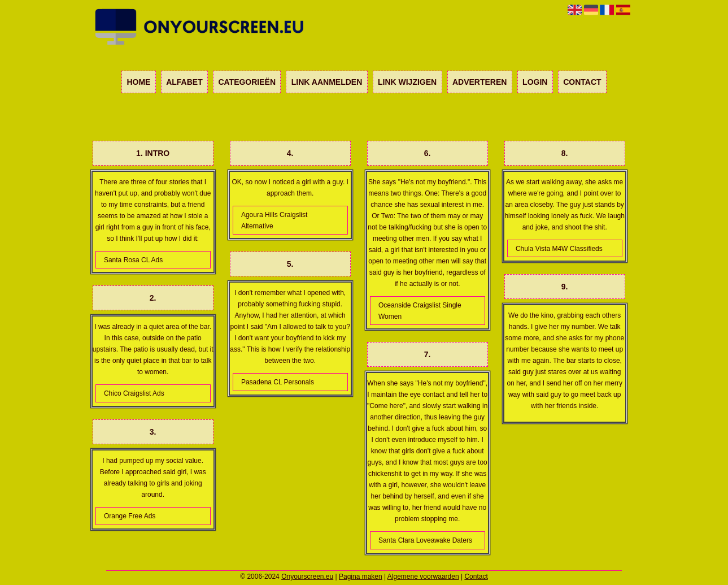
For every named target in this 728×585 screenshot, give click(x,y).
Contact (582, 82)
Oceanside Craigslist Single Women (420, 311)
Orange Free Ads (130, 516)
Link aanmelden (327, 82)
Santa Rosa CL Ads (133, 260)
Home (138, 82)
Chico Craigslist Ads (134, 393)
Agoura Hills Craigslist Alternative (274, 220)
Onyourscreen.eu (307, 577)
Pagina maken (361, 577)
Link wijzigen (407, 82)
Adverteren (479, 82)
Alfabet (184, 82)
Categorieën (247, 82)
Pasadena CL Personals (278, 382)
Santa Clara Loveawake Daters (425, 540)
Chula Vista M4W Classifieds (559, 249)
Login (535, 82)
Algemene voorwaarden (423, 577)
